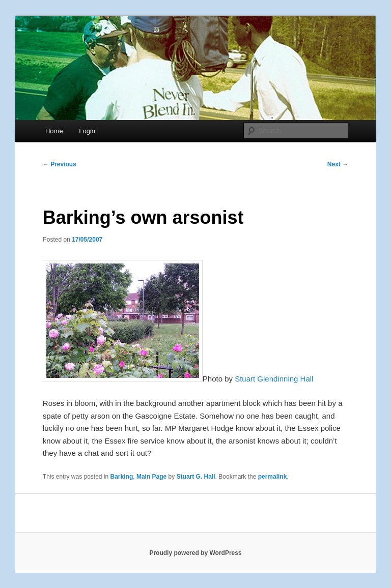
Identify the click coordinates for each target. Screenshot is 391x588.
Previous (60, 164)
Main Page (151, 477)
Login (87, 131)
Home (54, 131)
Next (338, 164)
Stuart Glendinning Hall (274, 379)
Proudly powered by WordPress (195, 553)
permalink (273, 477)
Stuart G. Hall (196, 477)
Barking (122, 477)
